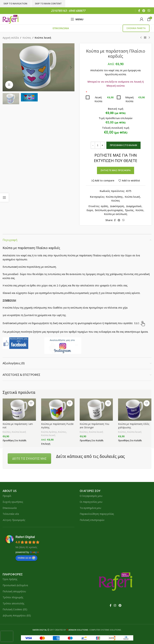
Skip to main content (48, 3)
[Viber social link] (149, 11)
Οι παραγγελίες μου (91, 502)
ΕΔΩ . (140, 323)
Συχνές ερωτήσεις (13, 502)
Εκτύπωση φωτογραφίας (109, 210)
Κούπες (27, 38)
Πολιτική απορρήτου (14, 591)
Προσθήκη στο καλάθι (123, 145)
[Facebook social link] (139, 11)
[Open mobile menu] (77, 19)
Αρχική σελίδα (11, 38)
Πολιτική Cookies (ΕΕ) (15, 609)
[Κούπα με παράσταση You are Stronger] (96, 410)
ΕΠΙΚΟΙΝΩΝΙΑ (61, 28)
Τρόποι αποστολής (13, 603)
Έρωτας (129, 210)
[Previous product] (141, 38)
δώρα (90, 210)
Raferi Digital (25, 537)
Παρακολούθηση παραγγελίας (97, 514)
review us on (26, 558)
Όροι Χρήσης (10, 579)
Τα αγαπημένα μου (90, 508)
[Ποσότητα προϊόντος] (97, 145)
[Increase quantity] (102, 145)
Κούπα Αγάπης (114, 197)
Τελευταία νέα (11, 514)
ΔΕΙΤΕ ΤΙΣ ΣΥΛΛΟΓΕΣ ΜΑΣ (29, 459)
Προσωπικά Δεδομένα (15, 585)
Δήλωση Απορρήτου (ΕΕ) (17, 615)
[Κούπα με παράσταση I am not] (19, 410)
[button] (6, 67)
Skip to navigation (15, 3)
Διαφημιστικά (134, 206)
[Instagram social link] (115, 606)
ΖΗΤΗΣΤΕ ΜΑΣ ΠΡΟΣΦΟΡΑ (116, 170)
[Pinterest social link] (144, 11)
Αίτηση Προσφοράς (14, 520)
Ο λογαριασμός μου (91, 496)
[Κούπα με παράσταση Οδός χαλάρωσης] (135, 410)
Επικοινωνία (10, 508)
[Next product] (149, 38)
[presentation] (7, 636)
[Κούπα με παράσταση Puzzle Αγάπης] (58, 410)
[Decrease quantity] (93, 145)
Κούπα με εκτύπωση (116, 214)
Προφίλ (7, 496)
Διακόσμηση (117, 206)
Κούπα (139, 210)
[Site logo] (11, 19)
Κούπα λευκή (43, 38)
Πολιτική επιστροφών (92, 520)
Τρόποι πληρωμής (13, 597)
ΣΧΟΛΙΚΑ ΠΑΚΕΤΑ (136, 28)
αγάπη (104, 206)
